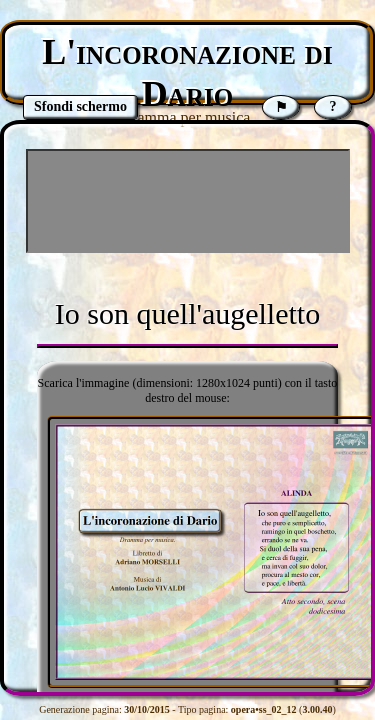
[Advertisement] (188, 201)
